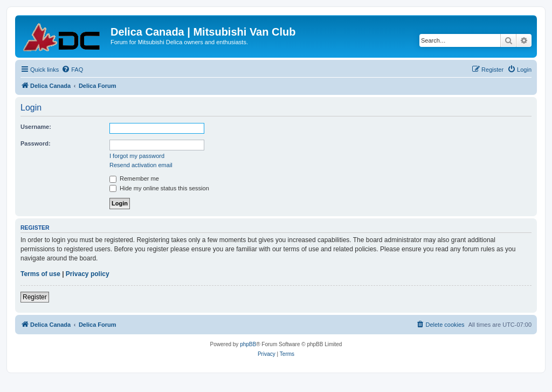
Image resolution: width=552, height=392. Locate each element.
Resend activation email (141, 165)
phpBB (248, 344)
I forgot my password (137, 156)
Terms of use (40, 274)
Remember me (134, 178)
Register (35, 297)
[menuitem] (72, 70)
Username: (36, 127)
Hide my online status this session (159, 188)
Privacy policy (88, 274)
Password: (36, 143)
